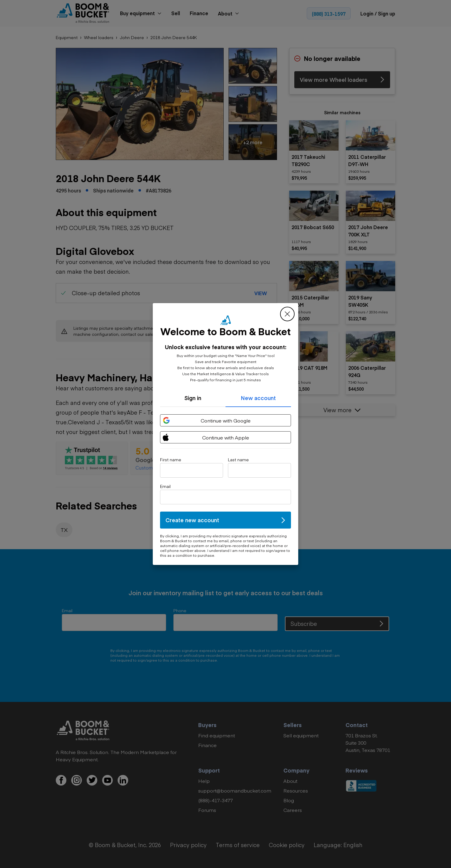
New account (258, 398)
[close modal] (287, 314)
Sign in (193, 398)
